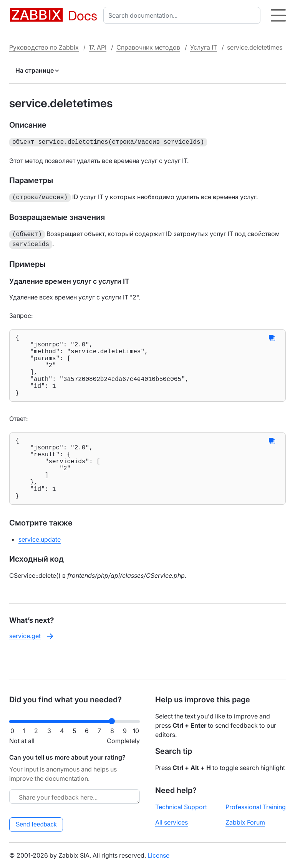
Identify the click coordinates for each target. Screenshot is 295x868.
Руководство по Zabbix (44, 47)
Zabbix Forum (245, 822)
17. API (98, 47)
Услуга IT (204, 47)
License (158, 855)
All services (172, 822)
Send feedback (36, 824)
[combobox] (183, 15)
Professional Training (256, 807)
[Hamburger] (278, 15)
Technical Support (181, 807)
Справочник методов (148, 47)
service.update (40, 564)
